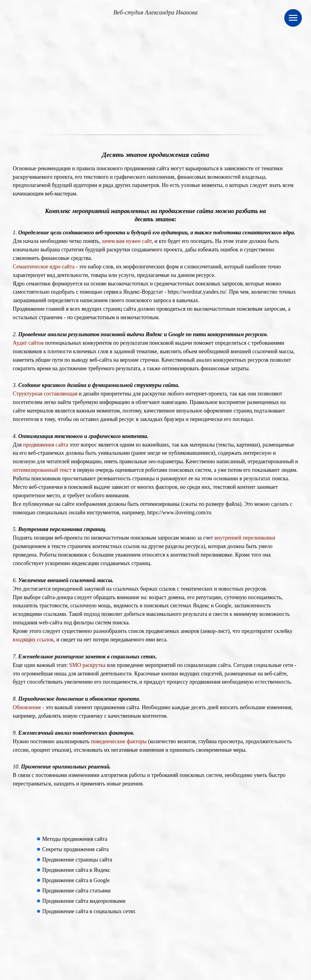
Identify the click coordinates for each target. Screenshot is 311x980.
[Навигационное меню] (293, 18)
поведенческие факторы (119, 741)
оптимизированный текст (42, 470)
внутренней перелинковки (245, 538)
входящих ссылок (33, 640)
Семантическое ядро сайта (44, 267)
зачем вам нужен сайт (127, 241)
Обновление (27, 707)
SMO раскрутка (87, 665)
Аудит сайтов (28, 343)
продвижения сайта (46, 445)
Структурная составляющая (45, 394)
